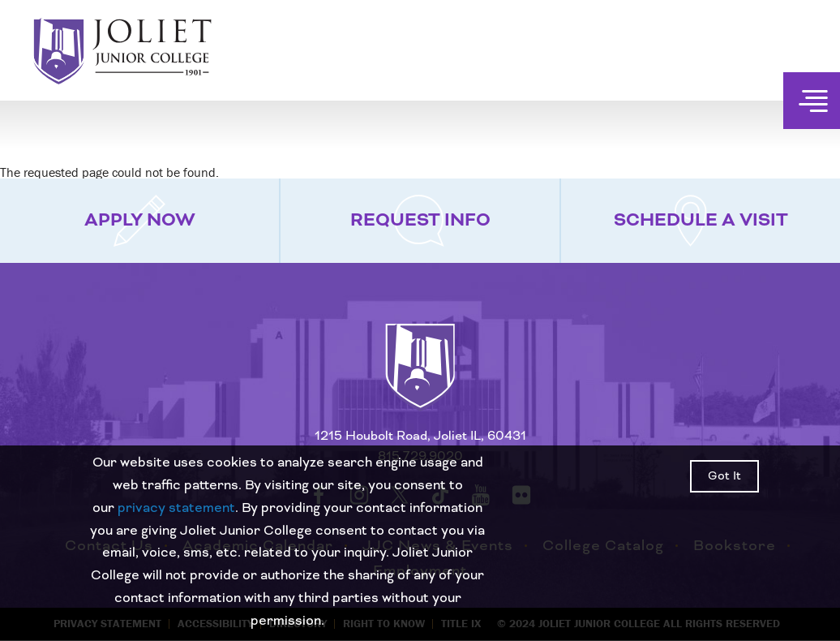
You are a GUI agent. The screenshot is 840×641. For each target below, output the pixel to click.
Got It (724, 476)
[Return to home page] (420, 381)
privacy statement (176, 508)
